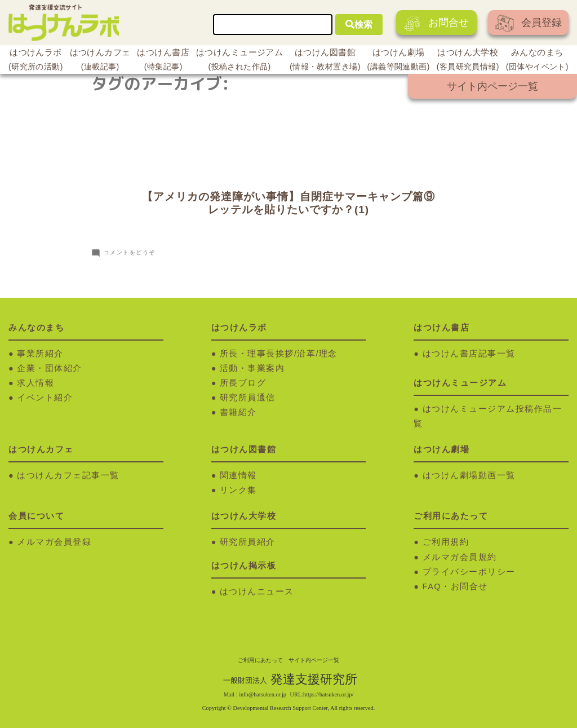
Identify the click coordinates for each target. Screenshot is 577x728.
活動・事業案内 (252, 368)
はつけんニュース (257, 592)
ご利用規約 (446, 542)
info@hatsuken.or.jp (263, 694)
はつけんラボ (36, 61)
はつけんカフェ (100, 61)
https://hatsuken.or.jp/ (328, 694)
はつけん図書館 (325, 61)
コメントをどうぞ (130, 252)
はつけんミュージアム (239, 61)
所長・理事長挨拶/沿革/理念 (279, 354)
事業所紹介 (40, 354)
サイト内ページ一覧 (492, 86)
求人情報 (35, 383)
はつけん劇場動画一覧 (469, 475)
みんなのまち (537, 61)
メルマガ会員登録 (54, 542)
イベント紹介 (45, 398)
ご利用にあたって (260, 660)
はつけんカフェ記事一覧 (68, 475)
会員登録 (529, 23)
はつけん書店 (163, 61)
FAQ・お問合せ (455, 586)
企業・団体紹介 (50, 368)
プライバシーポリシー (469, 572)
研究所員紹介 (248, 542)
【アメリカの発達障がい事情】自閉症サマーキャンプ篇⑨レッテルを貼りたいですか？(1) (288, 203)
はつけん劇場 (399, 61)
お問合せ (436, 23)
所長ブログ (243, 383)
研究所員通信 (248, 398)
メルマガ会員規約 (460, 557)
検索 (359, 25)
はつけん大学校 (468, 61)
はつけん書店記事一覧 (469, 354)
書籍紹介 (238, 412)
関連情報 (238, 475)
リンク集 (238, 490)
